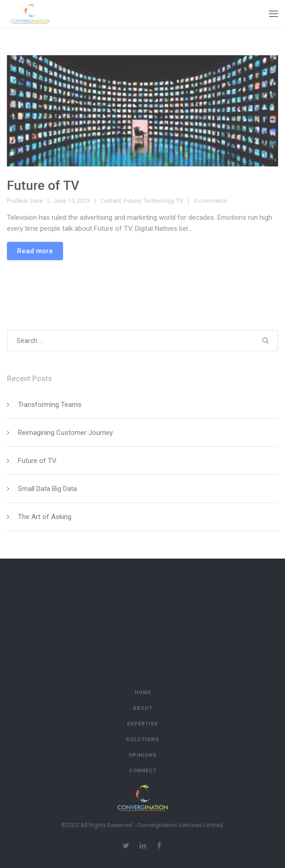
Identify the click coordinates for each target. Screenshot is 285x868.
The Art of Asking (45, 517)
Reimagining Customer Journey (65, 433)
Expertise (142, 724)
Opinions (143, 755)
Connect (143, 771)
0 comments (210, 201)
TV (180, 201)
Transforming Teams (50, 405)
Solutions (142, 740)
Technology (158, 201)
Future (132, 201)
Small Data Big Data (47, 489)
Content (111, 201)
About (143, 708)
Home (143, 693)
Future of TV (43, 186)
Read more (35, 251)
